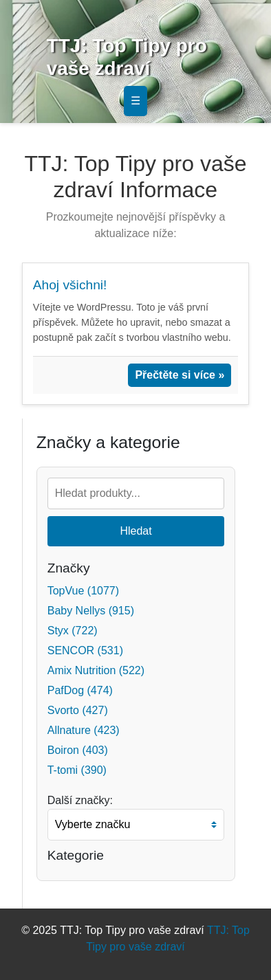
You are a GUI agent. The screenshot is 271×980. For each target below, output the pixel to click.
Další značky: (80, 800)
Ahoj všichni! (70, 285)
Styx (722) (73, 631)
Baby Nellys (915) (91, 611)
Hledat (135, 531)
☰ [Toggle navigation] (135, 101)
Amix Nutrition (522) (96, 670)
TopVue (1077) (83, 591)
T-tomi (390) (77, 770)
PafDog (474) (80, 690)
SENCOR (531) (85, 650)
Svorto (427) (78, 710)
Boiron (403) (78, 750)
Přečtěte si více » (180, 375)
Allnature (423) (84, 730)
